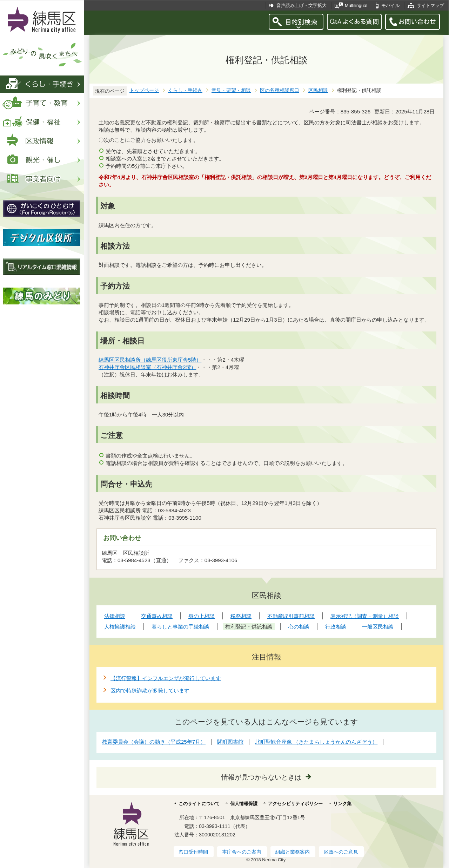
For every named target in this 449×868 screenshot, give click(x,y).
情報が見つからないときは (261, 777)
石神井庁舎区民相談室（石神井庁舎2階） (147, 367)
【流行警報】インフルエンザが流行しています (166, 678)
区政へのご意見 (341, 852)
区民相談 (318, 90)
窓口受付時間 (193, 852)
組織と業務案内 (293, 852)
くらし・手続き (185, 90)
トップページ (144, 90)
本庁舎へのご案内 (242, 852)
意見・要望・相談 (231, 90)
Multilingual (356, 5)
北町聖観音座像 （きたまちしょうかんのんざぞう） (316, 742)
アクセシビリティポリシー (295, 804)
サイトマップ (430, 5)
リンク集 (342, 804)
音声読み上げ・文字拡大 (301, 5)
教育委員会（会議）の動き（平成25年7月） (154, 742)
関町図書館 (230, 742)
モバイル (390, 5)
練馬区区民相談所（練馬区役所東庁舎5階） (150, 360)
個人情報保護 (244, 804)
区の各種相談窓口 (280, 90)
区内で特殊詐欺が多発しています (150, 691)
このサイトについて (199, 804)
